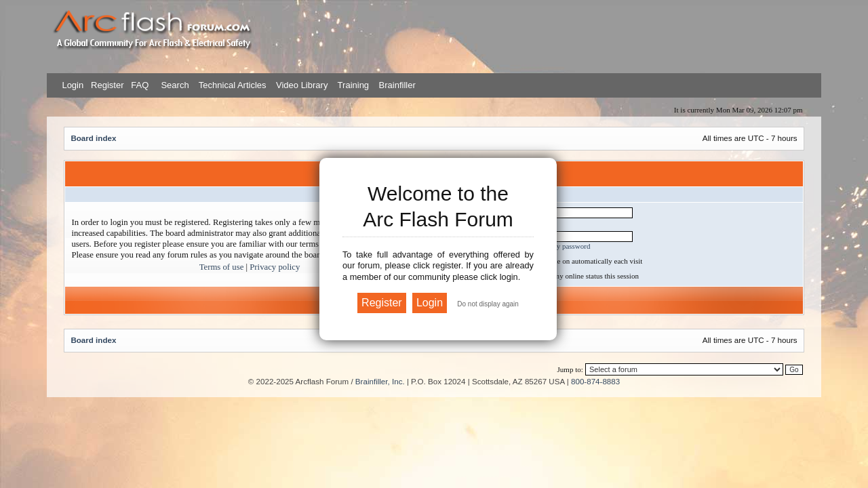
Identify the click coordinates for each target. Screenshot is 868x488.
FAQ (139, 85)
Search (174, 85)
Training (353, 85)
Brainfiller (397, 85)
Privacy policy (275, 267)
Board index (93, 138)
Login (73, 85)
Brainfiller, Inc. (380, 381)
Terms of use (222, 267)
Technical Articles (233, 85)
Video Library (302, 85)
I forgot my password (558, 246)
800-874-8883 (595, 381)
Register (106, 85)
